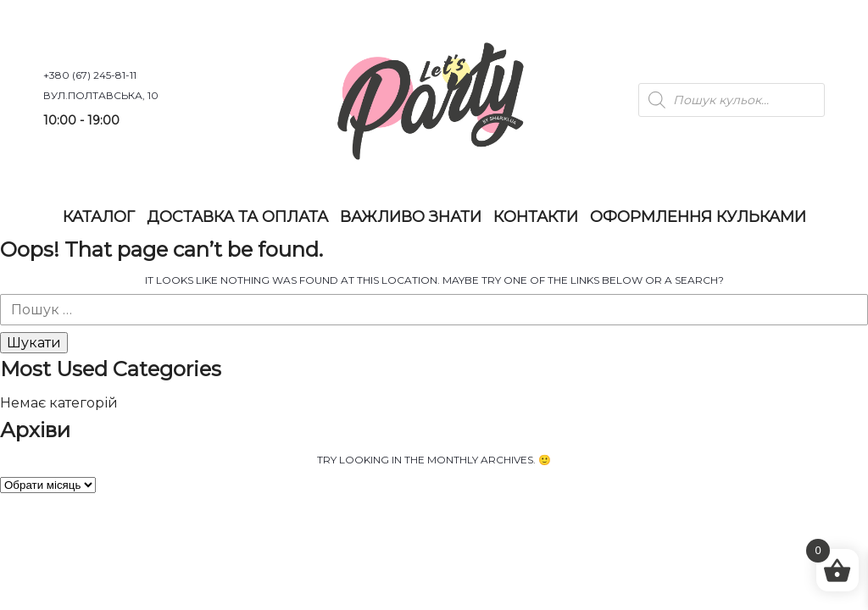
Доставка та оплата (237, 217)
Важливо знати (411, 217)
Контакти (536, 217)
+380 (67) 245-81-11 (90, 75)
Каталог (99, 217)
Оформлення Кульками (698, 217)
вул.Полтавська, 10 (101, 95)
